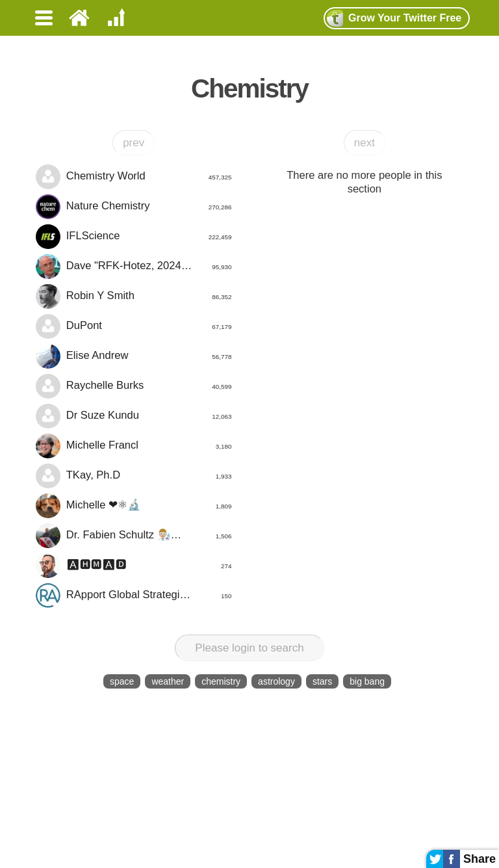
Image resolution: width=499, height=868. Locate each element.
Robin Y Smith (134, 296)
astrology (276, 681)
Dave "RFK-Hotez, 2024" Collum (134, 267)
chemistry (221, 681)
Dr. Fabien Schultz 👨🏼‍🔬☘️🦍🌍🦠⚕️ (134, 536)
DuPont (134, 326)
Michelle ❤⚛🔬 (134, 506)
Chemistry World (134, 177)
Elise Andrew (134, 356)
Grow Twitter (394, 18)
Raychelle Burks (134, 386)
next (365, 143)
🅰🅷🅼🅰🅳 (134, 566)
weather (168, 681)
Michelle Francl (134, 446)
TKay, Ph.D (134, 476)
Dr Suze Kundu (134, 416)
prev (134, 143)
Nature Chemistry (134, 207)
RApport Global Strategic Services (134, 596)
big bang (367, 681)
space (122, 681)
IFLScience (134, 237)
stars (322, 681)
